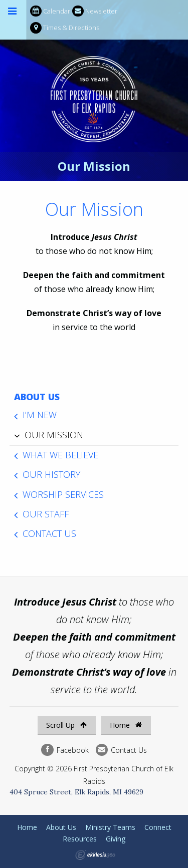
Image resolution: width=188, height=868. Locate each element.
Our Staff (46, 514)
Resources (80, 839)
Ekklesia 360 (95, 855)
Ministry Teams (110, 827)
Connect (158, 827)
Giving (116, 839)
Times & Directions (65, 28)
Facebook (65, 750)
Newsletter (95, 11)
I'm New (40, 415)
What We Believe (60, 455)
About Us (37, 397)
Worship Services (63, 494)
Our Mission (54, 435)
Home (126, 725)
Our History (51, 474)
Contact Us (49, 533)
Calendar (50, 11)
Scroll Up (66, 725)
